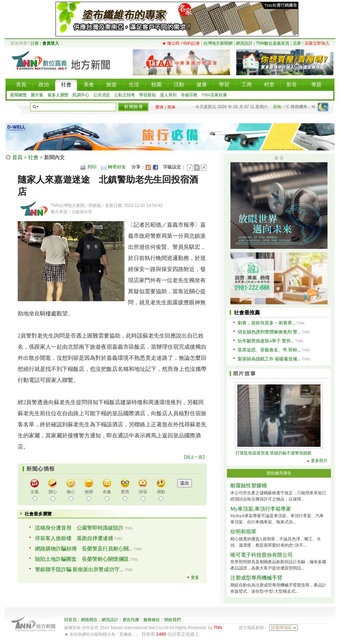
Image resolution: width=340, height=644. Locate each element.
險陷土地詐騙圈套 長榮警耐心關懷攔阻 (82, 559)
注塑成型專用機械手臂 (256, 578)
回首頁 (70, 620)
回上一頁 (194, 457)
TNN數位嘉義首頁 (273, 43)
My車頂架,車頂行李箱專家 (261, 509)
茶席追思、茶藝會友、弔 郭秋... (269, 350)
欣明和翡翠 (243, 532)
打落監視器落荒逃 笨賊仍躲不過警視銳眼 (274, 453)
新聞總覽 (18, 95)
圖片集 (37, 95)
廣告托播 (131, 620)
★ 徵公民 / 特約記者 (181, 43)
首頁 (17, 157)
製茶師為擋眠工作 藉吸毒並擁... (269, 359)
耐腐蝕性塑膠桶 (249, 486)
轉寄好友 (117, 167)
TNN (218, 628)
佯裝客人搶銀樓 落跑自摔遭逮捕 (74, 538)
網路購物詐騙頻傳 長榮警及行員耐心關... (84, 549)
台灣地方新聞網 (218, 43)
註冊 (35, 43)
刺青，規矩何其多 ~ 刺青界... (266, 323)
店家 (297, 43)
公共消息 (102, 95)
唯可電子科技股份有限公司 (262, 555)
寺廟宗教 (189, 95)
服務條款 (152, 620)
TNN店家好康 (214, 95)
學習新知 (147, 95)
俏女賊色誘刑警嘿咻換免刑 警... (269, 332)
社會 (33, 157)
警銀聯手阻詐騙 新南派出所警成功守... (79, 569)
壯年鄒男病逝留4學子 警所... (266, 341)
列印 (92, 167)
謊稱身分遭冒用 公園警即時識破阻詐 (79, 528)
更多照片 (319, 461)
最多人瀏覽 (58, 95)
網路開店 (89, 620)
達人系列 (168, 95)
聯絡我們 (172, 620)
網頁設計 (244, 43)
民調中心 (81, 95)
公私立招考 (125, 95)
